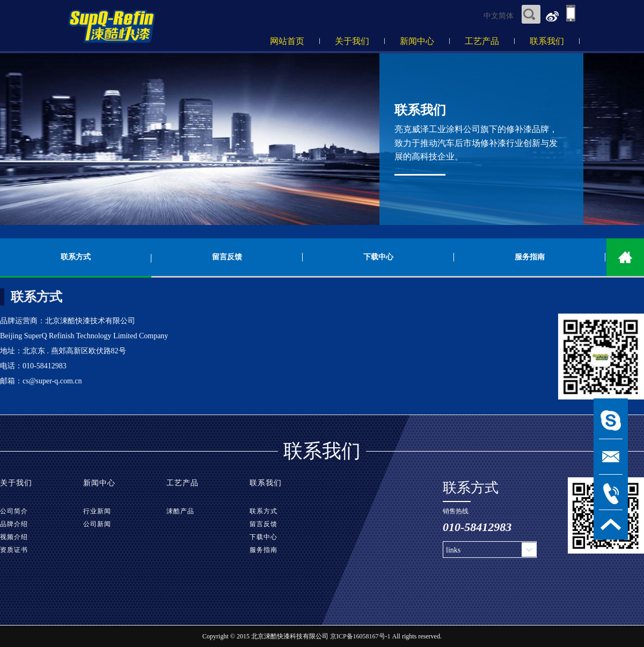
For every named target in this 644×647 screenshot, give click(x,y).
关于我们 (352, 41)
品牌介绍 (14, 524)
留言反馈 (227, 257)
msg (611, 457)
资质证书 (14, 550)
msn (611, 421)
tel (611, 492)
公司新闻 (97, 524)
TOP (611, 525)
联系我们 (547, 41)
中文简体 (499, 16)
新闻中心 (417, 41)
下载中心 (378, 257)
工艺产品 (482, 41)
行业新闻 (97, 511)
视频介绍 (14, 537)
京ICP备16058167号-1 (360, 636)
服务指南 (530, 257)
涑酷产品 (180, 511)
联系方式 (76, 257)
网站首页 (287, 41)
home (625, 257)
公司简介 (14, 511)
